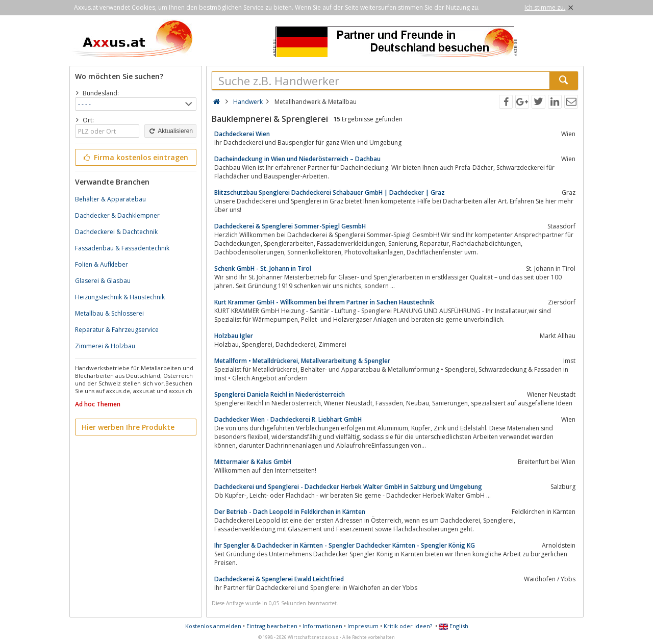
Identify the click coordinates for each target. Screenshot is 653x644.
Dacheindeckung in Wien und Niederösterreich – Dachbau (297, 159)
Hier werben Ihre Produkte (128, 427)
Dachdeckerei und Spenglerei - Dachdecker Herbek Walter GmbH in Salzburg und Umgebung (348, 487)
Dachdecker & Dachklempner (117, 215)
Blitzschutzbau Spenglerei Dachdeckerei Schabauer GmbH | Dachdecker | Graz (330, 192)
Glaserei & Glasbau (103, 281)
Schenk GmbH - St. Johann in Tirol (263, 268)
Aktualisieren (170, 131)
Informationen (322, 626)
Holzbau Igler (234, 336)
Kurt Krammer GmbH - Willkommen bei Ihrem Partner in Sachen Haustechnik (324, 302)
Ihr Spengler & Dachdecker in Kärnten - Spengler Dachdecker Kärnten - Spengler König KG (345, 545)
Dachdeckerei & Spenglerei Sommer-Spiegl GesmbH (290, 226)
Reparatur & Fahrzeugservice (117, 330)
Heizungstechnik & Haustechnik (120, 297)
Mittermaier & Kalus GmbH (253, 462)
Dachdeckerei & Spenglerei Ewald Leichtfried (279, 579)
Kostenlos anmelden (213, 626)
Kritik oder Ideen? (408, 626)
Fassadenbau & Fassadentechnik (122, 248)
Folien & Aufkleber (102, 264)
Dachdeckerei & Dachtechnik (116, 232)
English (454, 626)
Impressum (363, 626)
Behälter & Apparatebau (110, 199)
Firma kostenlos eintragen (135, 157)
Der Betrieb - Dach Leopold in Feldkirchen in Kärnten (290, 512)
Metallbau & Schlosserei (109, 313)
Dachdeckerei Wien (242, 134)
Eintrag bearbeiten (272, 626)
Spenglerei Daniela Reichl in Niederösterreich (280, 394)
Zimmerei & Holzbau (105, 346)
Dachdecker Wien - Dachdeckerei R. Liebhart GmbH (288, 419)
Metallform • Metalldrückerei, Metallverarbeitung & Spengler (302, 361)
